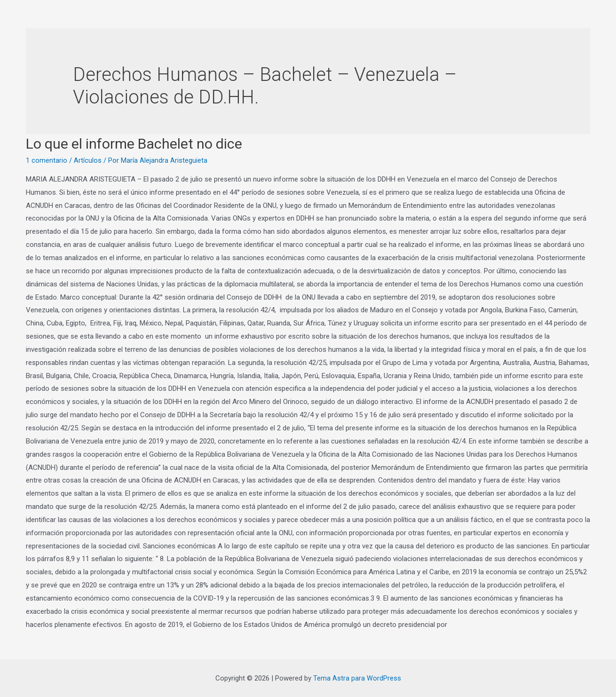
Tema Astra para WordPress (357, 678)
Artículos (88, 160)
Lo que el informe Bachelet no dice (134, 144)
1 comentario (47, 160)
